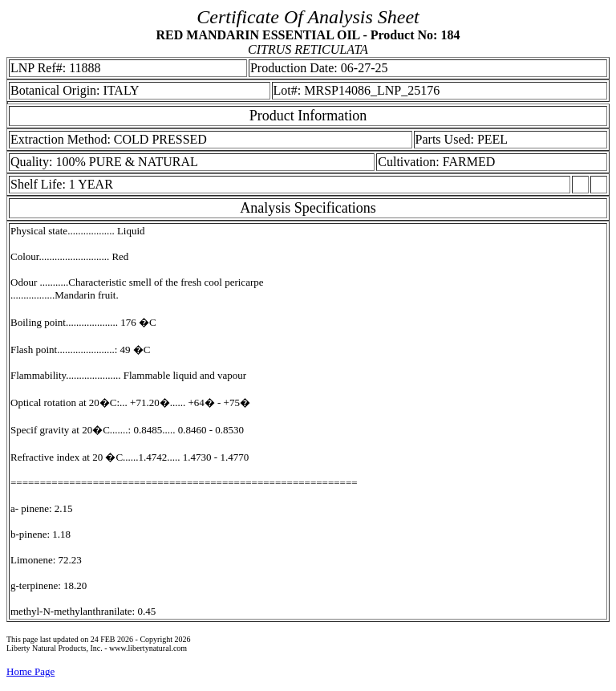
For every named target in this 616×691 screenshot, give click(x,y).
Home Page (30, 671)
